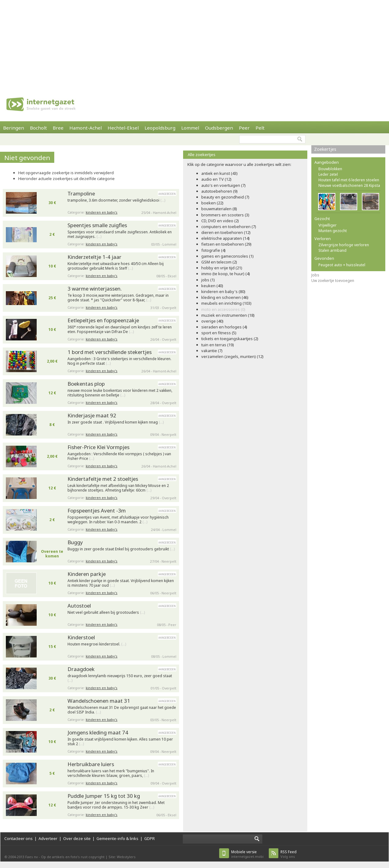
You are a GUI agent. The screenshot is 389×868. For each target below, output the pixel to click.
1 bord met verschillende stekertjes (110, 352)
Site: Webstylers (122, 857)
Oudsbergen (219, 128)
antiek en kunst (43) (219, 173)
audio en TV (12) (216, 179)
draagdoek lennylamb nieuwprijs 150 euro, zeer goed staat (120, 678)
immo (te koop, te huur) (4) (226, 274)
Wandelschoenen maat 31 (99, 701)
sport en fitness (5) (219, 333)
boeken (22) (212, 203)
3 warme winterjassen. (95, 289)
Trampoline (81, 193)
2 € (52, 234)
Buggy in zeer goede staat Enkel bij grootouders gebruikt (121, 549)
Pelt (260, 128)
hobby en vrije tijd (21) (222, 268)
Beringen (14, 128)
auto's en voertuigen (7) (223, 185)
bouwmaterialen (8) (219, 209)
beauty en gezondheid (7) (225, 197)
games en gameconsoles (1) (227, 256)
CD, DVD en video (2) (220, 221)
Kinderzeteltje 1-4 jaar (94, 257)
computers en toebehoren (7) (229, 227)
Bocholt (38, 128)
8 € (52, 425)
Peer (244, 128)
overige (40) (212, 321)
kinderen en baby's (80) (223, 291)
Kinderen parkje (87, 574)
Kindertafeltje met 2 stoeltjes (103, 479)
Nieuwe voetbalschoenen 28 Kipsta (349, 185)
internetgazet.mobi (247, 854)
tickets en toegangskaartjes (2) (230, 339)
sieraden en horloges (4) (224, 327)
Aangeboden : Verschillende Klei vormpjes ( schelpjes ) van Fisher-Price (119, 456)
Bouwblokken (330, 169)
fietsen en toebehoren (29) (226, 244)
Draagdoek (81, 669)
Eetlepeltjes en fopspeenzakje (103, 320)
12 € (52, 393)
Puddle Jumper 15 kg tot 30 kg (104, 796)
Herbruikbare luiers (91, 764)
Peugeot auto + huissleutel (342, 265)
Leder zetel (328, 174)
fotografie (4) (213, 250)
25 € (52, 298)
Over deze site (77, 838)
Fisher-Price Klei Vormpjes (98, 447)
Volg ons (289, 854)
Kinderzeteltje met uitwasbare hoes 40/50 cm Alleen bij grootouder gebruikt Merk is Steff (116, 266)
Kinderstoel (81, 637)
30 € (52, 203)
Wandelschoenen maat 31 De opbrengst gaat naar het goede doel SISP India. (122, 710)
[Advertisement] (147, 43)
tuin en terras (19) (218, 345)
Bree (58, 128)
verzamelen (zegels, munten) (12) (232, 356)
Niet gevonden (27, 158)
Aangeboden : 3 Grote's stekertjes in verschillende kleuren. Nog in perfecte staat (119, 361)
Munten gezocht (333, 231)
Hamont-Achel (86, 128)
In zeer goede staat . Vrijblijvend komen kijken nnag (116, 422)
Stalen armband (332, 250)
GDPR (149, 838)
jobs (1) (208, 280)
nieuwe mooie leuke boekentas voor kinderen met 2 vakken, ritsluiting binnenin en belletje (120, 393)
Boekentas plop (86, 384)
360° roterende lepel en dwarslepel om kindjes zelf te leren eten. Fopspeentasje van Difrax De (120, 330)
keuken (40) (212, 286)
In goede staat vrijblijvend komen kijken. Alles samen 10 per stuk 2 (120, 742)
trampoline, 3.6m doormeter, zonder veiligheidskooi (116, 200)
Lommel (190, 128)
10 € (52, 266)
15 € (52, 647)
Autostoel (79, 606)
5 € (52, 773)
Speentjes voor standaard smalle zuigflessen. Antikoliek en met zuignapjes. (120, 234)
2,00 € (52, 361)
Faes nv (32, 857)
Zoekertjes (325, 149)
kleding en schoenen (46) (225, 297)
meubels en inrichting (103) (226, 303)
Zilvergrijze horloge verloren (344, 245)
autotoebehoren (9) (219, 191)
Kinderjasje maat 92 (92, 415)
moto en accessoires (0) (223, 309)
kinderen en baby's (102, 212)
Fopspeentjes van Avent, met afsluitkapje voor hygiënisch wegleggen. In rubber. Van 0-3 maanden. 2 (118, 520)
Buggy (75, 542)
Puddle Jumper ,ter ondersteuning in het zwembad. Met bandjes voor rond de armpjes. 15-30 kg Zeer (116, 805)
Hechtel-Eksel (123, 128)
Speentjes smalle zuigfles (97, 225)
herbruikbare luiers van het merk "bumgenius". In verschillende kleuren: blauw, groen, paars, (111, 773)
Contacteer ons (18, 838)
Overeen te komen (52, 554)
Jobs (315, 275)
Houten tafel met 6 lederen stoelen (349, 180)
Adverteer (48, 838)
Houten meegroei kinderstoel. (97, 644)
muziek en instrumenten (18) (228, 315)
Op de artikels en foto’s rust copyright (73, 857)
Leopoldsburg (160, 128)
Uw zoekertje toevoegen (333, 281)
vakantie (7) (212, 351)
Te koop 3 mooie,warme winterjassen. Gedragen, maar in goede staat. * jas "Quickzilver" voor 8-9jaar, (118, 298)
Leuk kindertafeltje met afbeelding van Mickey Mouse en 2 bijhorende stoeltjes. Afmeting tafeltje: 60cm (118, 488)
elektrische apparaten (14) (225, 238)
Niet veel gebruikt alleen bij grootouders (106, 613)
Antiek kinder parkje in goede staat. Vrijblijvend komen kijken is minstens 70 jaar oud (121, 583)
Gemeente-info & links (117, 838)
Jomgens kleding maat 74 (98, 732)
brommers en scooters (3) (225, 215)
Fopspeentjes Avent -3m (97, 510)
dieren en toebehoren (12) (226, 232)
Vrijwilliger (328, 225)
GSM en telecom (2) (219, 262)
